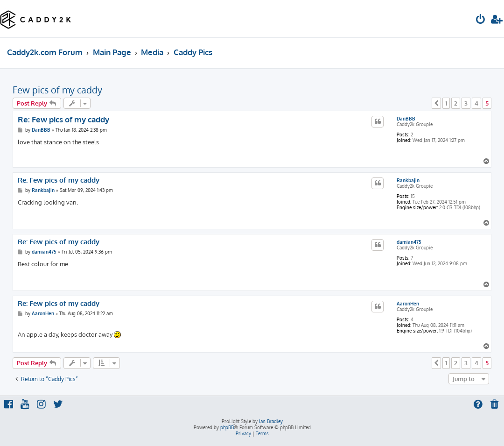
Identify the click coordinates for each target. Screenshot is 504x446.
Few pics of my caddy (57, 90)
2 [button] (456, 103)
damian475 (409, 242)
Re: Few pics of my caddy (63, 119)
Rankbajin (408, 180)
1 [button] (446, 103)
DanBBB (406, 119)
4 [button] (476, 103)
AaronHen (408, 304)
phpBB (227, 427)
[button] (436, 103)
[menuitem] (481, 20)
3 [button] (466, 103)
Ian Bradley (271, 421)
